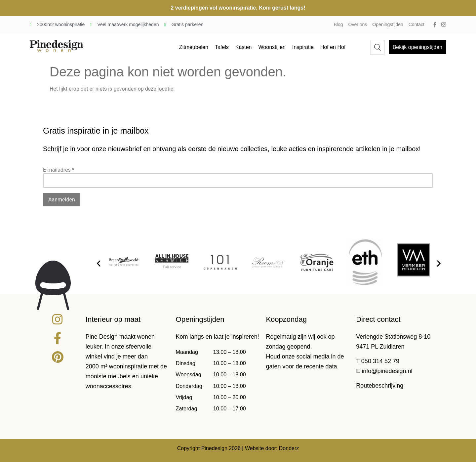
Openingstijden (388, 24)
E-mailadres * (59, 170)
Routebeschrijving (380, 386)
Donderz (289, 448)
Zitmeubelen (194, 47)
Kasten (244, 47)
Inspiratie (303, 47)
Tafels (222, 47)
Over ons (358, 24)
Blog (338, 24)
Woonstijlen (272, 47)
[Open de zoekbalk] (377, 47)
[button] (99, 263)
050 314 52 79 (380, 361)
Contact (416, 24)
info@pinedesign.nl (387, 371)
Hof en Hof (333, 47)
